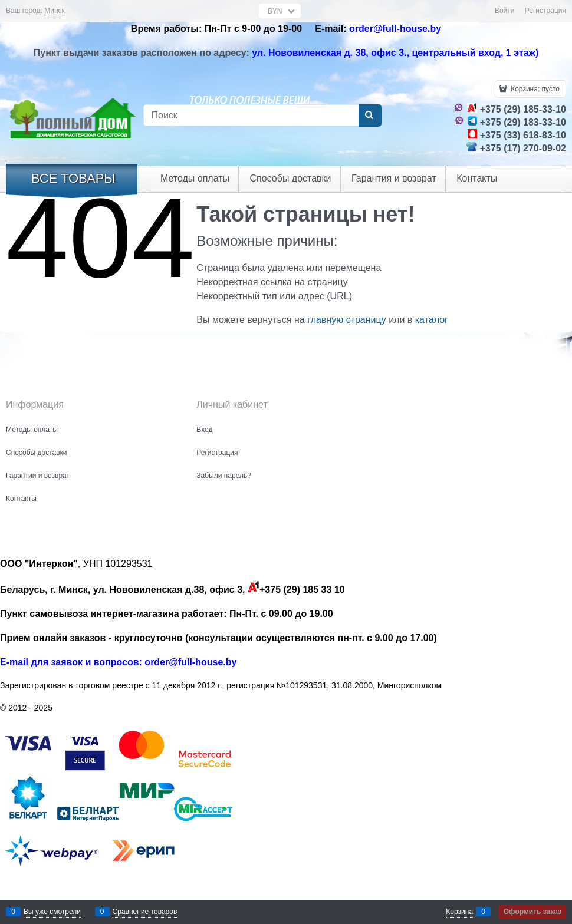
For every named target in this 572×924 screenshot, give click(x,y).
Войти (505, 11)
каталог (432, 320)
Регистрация (545, 11)
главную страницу (347, 320)
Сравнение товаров (145, 912)
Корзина (459, 912)
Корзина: (534, 89)
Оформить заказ (532, 912)
